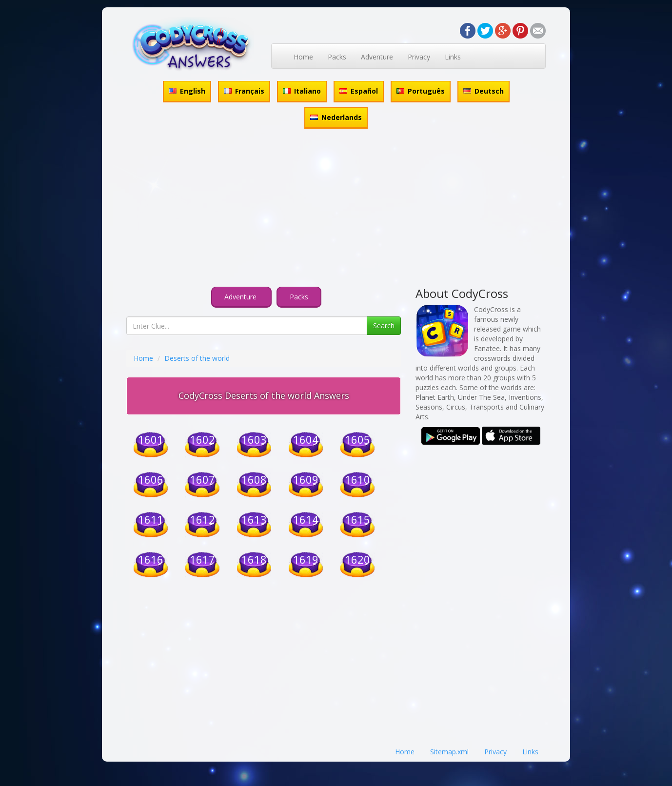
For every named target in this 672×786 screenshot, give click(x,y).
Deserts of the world (197, 358)
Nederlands (336, 117)
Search (384, 325)
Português (421, 91)
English (187, 91)
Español (359, 91)
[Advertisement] (336, 209)
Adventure (377, 57)
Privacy (419, 57)
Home (303, 57)
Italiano (302, 91)
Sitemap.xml (449, 752)
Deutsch (484, 91)
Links (453, 57)
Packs (337, 57)
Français (244, 91)
